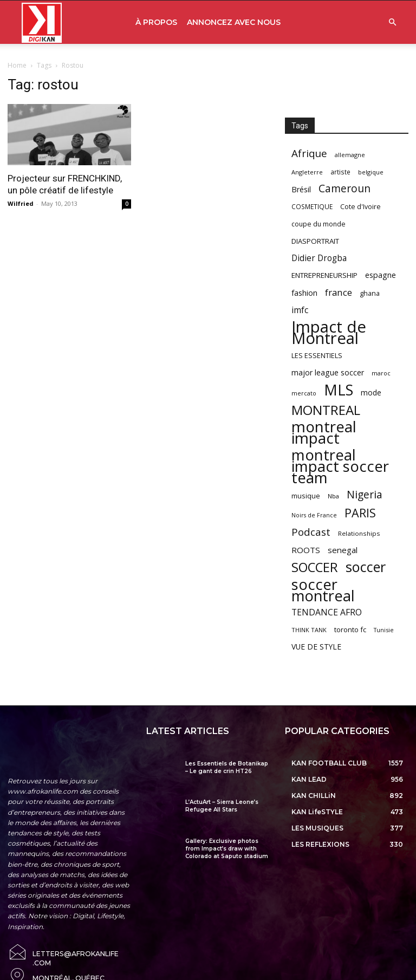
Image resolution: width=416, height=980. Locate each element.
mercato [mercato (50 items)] (304, 393)
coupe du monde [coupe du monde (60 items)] (318, 224)
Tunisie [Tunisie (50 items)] (384, 630)
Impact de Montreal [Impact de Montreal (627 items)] (329, 333)
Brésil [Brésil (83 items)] (301, 189)
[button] (392, 22)
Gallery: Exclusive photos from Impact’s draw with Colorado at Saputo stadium (227, 849)
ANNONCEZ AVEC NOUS (234, 22)
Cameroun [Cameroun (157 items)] (344, 189)
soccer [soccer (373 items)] (366, 567)
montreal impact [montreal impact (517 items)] (324, 432)
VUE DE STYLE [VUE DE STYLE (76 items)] (316, 647)
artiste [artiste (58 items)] (340, 172)
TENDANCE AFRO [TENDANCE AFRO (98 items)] (327, 612)
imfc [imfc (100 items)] (300, 310)
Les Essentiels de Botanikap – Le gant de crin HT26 (227, 767)
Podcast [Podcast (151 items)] (311, 532)
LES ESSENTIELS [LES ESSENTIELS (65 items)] (317, 355)
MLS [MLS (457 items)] (339, 390)
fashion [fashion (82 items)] (304, 293)
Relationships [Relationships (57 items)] (359, 533)
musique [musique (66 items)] (306, 496)
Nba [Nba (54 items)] (333, 496)
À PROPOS (156, 22)
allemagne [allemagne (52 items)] (350, 155)
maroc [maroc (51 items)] (381, 373)
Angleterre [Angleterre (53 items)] (307, 172)
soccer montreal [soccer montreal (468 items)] (323, 590)
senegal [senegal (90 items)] (343, 550)
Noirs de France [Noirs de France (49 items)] (314, 515)
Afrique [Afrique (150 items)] (309, 154)
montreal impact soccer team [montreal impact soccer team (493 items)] (340, 466)
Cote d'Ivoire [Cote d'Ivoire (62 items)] (360, 207)
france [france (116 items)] (339, 292)
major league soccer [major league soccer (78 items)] (328, 372)
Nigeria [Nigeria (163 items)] (365, 494)
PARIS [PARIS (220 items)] (360, 513)
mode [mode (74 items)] (371, 392)
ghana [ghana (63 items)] (370, 293)
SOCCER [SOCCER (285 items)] (315, 567)
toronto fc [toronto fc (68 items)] (350, 629)
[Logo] (42, 22)
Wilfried (21, 203)
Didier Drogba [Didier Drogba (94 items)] (319, 258)
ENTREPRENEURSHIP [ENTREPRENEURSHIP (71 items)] (324, 275)
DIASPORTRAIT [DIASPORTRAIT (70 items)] (315, 241)
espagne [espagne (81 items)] (381, 275)
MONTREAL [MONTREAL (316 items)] (326, 410)
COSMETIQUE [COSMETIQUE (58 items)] (312, 206)
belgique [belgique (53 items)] (371, 172)
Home (17, 65)
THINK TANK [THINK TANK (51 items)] (309, 630)
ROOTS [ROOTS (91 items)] (306, 550)
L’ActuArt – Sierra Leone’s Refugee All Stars (222, 806)
